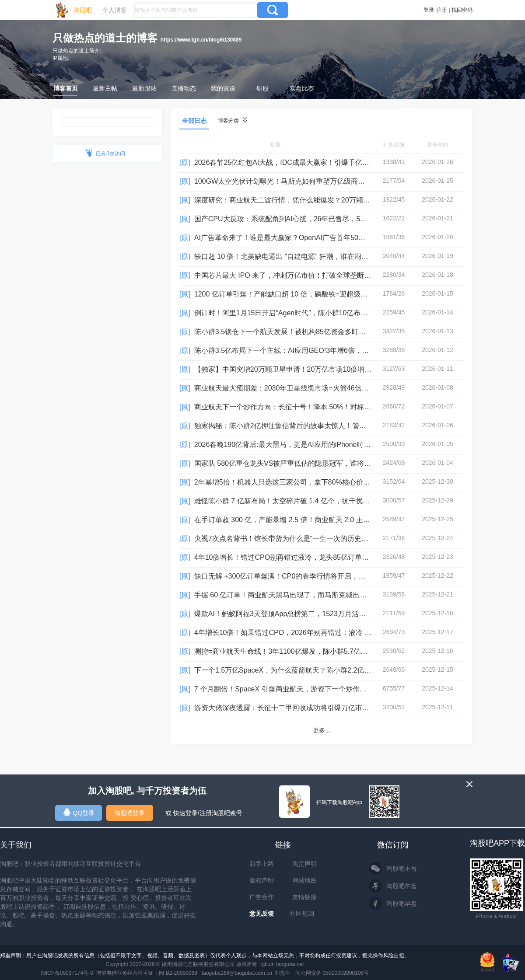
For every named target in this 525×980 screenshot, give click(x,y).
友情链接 (304, 897)
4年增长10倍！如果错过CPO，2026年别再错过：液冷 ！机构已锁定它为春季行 (318, 633)
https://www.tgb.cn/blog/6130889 (201, 40)
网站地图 (304, 880)
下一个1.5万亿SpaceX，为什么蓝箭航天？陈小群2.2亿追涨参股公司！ (304, 670)
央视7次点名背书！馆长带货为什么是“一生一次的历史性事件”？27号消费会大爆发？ (325, 539)
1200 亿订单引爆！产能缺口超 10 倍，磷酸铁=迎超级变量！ (288, 294)
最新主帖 (105, 88)
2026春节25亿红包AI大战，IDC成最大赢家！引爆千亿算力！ (289, 162)
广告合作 (262, 897)
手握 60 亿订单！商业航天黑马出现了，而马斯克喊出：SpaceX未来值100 (309, 595)
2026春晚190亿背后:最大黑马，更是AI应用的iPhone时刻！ (286, 445)
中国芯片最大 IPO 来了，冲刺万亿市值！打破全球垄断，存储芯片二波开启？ (314, 275)
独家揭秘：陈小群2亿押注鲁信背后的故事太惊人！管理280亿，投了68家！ (311, 426)
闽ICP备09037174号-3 (67, 973)
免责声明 (304, 864)
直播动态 (184, 88)
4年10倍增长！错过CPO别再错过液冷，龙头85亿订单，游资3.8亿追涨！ (307, 557)
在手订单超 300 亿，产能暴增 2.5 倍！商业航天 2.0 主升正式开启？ (300, 520)
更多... (322, 730)
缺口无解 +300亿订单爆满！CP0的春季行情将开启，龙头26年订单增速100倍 (314, 576)
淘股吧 (83, 10)
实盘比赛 (302, 88)
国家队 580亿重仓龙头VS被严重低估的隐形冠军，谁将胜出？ (290, 463)
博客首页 (66, 88)
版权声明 (262, 880)
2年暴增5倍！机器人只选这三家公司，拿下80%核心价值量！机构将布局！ (310, 482)
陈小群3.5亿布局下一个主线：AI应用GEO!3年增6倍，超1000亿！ (296, 350)
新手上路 (262, 864)
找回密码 (462, 10)
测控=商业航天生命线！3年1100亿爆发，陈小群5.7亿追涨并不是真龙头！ (309, 651)
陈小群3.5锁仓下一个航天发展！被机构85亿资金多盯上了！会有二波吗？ (308, 332)
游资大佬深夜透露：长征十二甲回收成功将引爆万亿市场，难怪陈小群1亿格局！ (319, 708)
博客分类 (233, 120)
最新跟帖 (144, 88)
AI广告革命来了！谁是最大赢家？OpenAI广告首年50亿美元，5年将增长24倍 (314, 238)
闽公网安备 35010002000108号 (332, 973)
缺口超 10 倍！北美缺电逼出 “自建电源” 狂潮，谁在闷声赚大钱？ (295, 256)
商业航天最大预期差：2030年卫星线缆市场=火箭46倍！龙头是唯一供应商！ (313, 388)
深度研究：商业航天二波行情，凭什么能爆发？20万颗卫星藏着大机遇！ (307, 200)
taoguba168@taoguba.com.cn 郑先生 (246, 973)
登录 (429, 10)
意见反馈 (262, 914)
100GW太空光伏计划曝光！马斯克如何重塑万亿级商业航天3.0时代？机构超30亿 (320, 181)
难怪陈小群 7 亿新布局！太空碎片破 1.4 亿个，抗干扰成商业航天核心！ (306, 501)
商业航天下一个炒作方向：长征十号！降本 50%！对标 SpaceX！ (296, 407)
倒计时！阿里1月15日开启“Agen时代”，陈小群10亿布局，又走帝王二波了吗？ (316, 313)
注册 (442, 10)
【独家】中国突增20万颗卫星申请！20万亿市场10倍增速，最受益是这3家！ (313, 369)
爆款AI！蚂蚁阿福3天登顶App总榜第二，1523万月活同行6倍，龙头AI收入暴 (313, 614)
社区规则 (302, 914)
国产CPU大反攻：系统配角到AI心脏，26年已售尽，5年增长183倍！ (301, 219)
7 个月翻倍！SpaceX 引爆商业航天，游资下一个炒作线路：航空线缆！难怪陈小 (319, 689)
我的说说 (223, 88)
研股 (262, 88)
